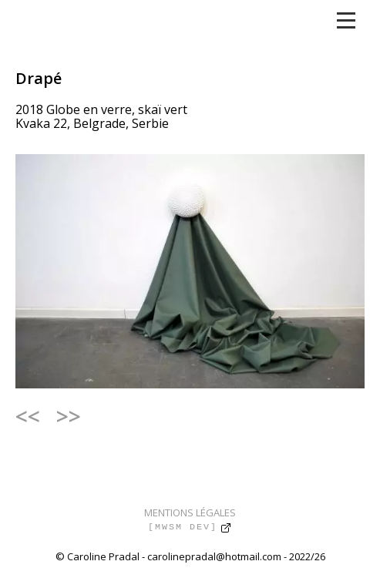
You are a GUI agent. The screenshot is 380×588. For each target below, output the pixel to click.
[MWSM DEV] (183, 527)
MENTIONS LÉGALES (190, 512)
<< (28, 416)
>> (69, 416)
